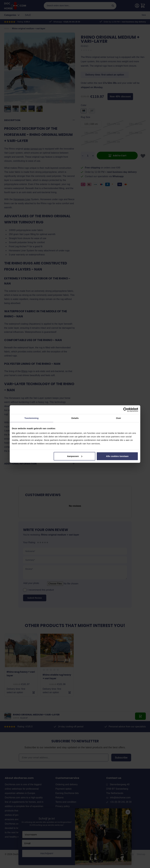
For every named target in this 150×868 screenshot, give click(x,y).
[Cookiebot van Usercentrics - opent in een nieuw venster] (125, 410)
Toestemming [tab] (31, 418)
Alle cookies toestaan (117, 456)
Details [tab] (75, 418)
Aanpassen (75, 456)
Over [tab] (119, 418)
